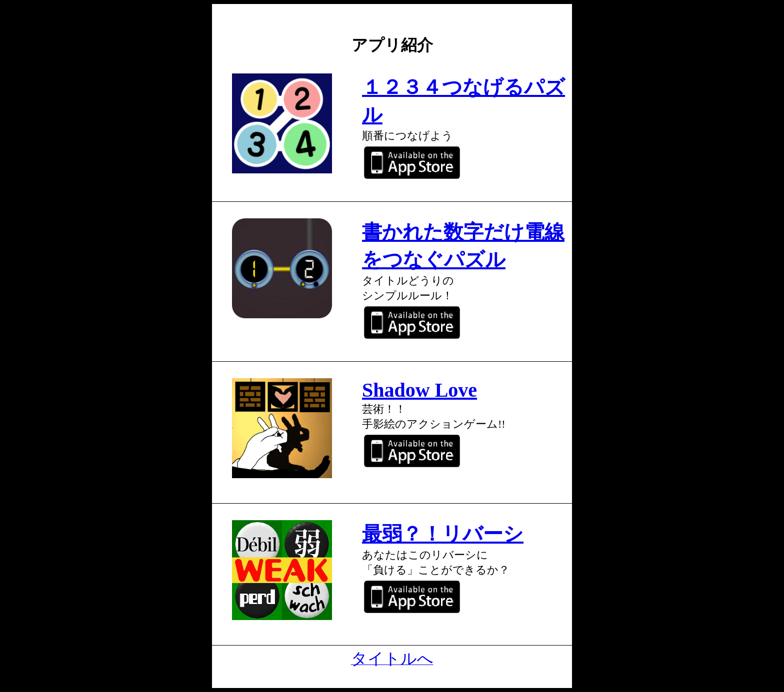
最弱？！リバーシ (443, 534)
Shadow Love (419, 390)
